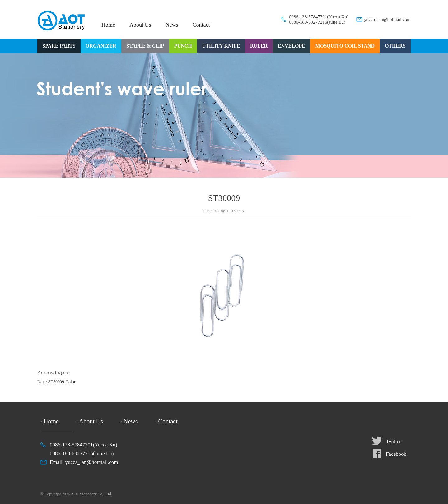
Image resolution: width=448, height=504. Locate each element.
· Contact (166, 421)
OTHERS (395, 46)
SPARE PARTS (59, 46)
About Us (140, 25)
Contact (201, 25)
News (172, 25)
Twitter (393, 441)
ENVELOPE (292, 46)
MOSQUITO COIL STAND (345, 46)
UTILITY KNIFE (221, 46)
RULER (259, 46)
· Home (50, 421)
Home (108, 25)
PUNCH (183, 46)
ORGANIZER (101, 46)
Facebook (396, 454)
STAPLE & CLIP (145, 46)
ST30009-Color (62, 382)
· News (129, 421)
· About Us (90, 421)
